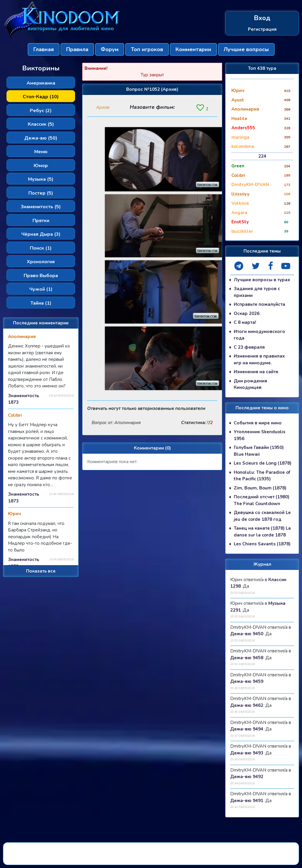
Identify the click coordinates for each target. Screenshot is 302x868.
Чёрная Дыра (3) (41, 234)
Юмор (41, 166)
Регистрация (262, 29)
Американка (41, 83)
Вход (262, 18)
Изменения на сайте (256, 372)
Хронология (41, 262)
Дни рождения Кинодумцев (250, 384)
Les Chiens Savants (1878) (262, 544)
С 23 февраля (249, 347)
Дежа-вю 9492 (247, 777)
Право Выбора (41, 276)
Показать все (41, 571)
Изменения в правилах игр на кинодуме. (259, 360)
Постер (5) (41, 193)
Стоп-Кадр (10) (41, 97)
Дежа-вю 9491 (247, 801)
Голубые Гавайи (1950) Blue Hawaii (259, 451)
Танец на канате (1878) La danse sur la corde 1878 (262, 532)
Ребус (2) (41, 111)
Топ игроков (147, 49)
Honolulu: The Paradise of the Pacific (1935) (262, 476)
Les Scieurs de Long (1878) (263, 463)
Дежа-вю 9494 (247, 729)
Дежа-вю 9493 (247, 753)
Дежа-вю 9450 (247, 634)
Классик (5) (41, 124)
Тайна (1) (41, 303)
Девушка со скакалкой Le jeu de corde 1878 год (262, 516)
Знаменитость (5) (41, 207)
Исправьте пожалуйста (259, 305)
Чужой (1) (41, 289)
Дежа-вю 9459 (247, 682)
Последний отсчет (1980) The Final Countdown (262, 501)
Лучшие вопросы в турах (262, 280)
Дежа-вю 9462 (247, 705)
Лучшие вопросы (246, 49)
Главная (44, 49)
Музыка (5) (41, 179)
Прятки (41, 221)
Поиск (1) (41, 248)
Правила (77, 49)
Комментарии (193, 49)
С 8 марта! (245, 323)
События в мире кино (258, 423)
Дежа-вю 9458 (247, 658)
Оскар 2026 (247, 313)
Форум (110, 49)
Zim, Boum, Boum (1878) (260, 488)
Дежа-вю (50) (41, 138)
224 (262, 156)
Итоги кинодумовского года (259, 335)
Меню (41, 152)
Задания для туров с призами (257, 292)
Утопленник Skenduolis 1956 (260, 435)
